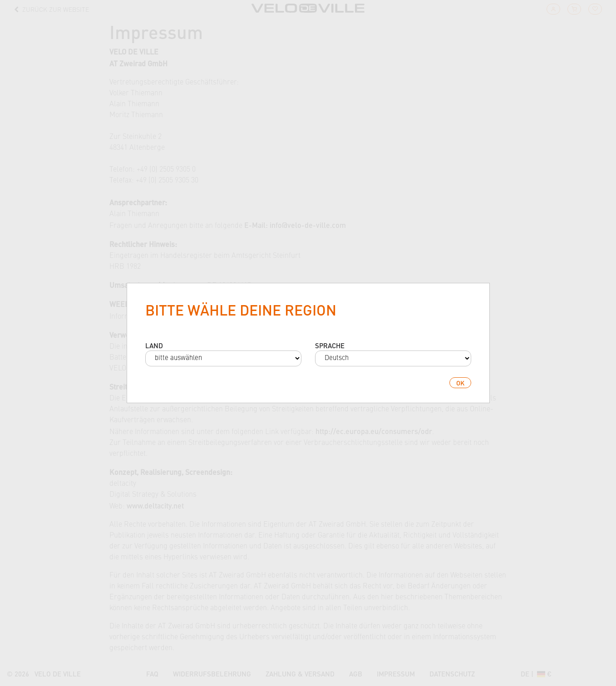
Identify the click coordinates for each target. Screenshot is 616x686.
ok (460, 383)
